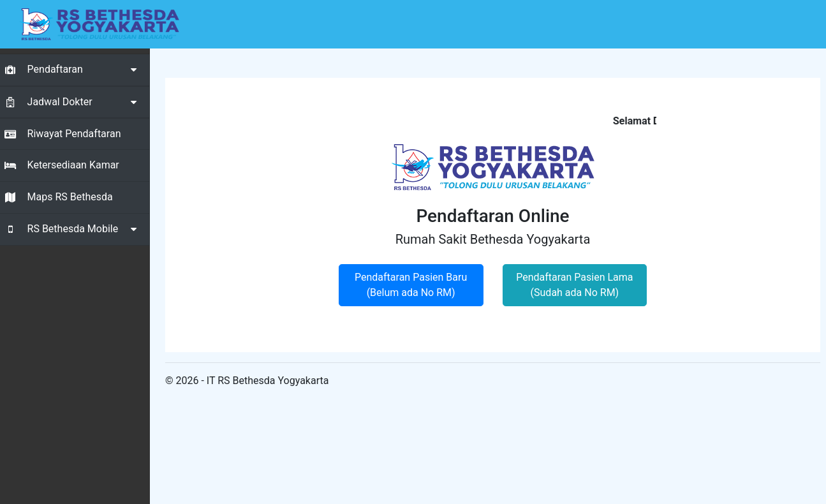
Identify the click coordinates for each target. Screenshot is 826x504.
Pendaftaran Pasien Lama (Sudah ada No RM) (574, 285)
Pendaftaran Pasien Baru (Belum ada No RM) (411, 285)
